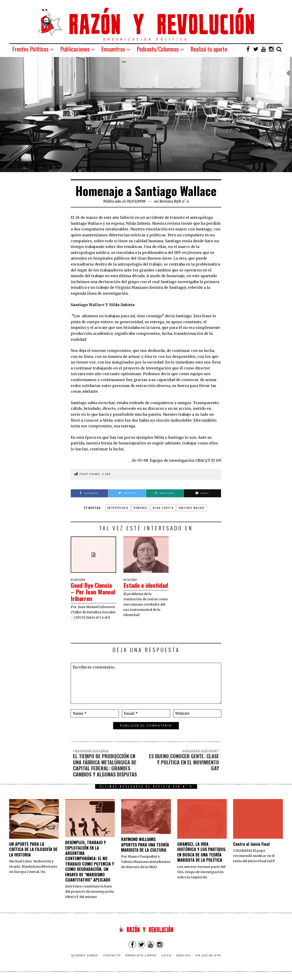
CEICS (167, 955)
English (183, 955)
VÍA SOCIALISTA (208, 955)
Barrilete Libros (141, 955)
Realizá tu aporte (209, 49)
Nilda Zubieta (163, 508)
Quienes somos (85, 955)
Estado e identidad (146, 585)
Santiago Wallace (192, 508)
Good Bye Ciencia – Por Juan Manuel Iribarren (93, 592)
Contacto (112, 955)
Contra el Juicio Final (251, 844)
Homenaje (141, 508)
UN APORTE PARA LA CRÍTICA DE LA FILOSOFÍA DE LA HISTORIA (33, 849)
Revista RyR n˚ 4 (174, 201)
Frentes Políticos (30, 49)
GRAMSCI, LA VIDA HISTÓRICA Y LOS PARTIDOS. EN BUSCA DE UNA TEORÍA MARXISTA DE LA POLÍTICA (202, 852)
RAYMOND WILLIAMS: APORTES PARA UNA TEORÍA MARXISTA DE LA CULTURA (145, 845)
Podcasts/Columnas (158, 49)
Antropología (118, 508)
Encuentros (113, 49)
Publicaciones (75, 49)
